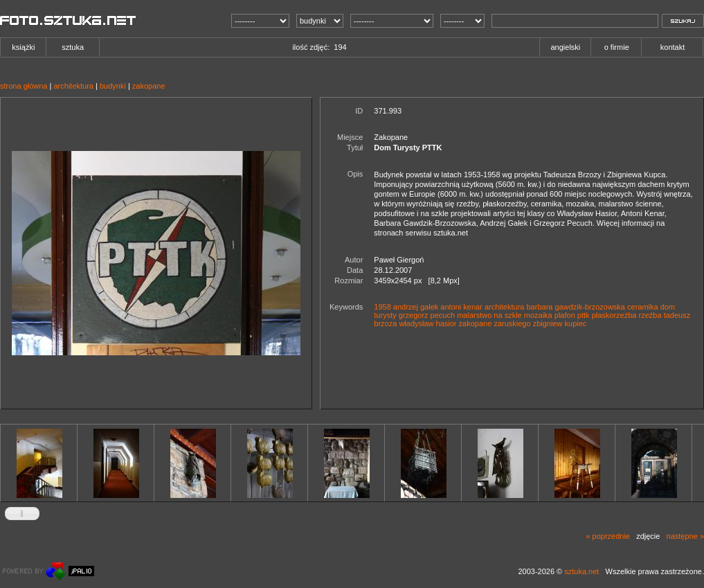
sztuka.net (581, 571)
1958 (382, 307)
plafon (565, 315)
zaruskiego (512, 323)
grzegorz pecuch (427, 315)
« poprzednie (608, 536)
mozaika (538, 315)
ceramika (643, 307)
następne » (685, 536)
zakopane (149, 86)
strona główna (24, 86)
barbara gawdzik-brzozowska (576, 307)
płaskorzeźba (614, 315)
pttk (584, 315)
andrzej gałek (416, 307)
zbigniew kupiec (560, 323)
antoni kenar (461, 307)
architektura (73, 86)
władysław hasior (427, 323)
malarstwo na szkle (489, 315)
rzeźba (650, 315)
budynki (113, 86)
